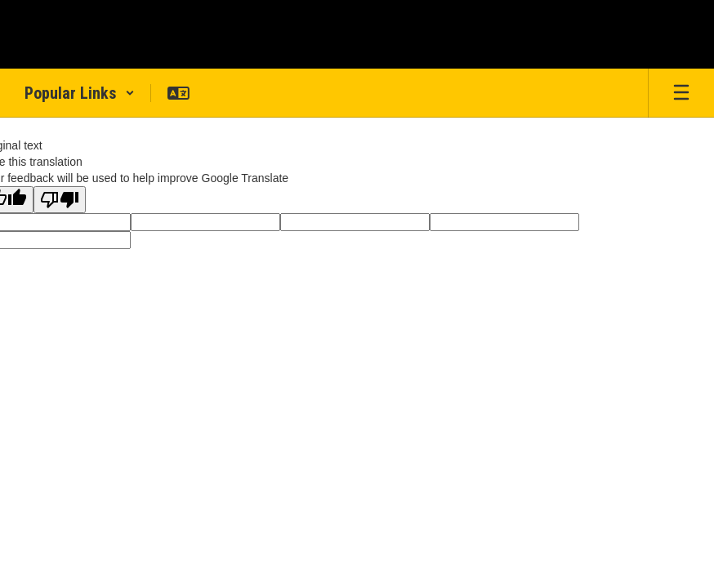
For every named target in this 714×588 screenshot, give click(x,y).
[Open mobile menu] (681, 93)
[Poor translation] (60, 200)
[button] (80, 93)
